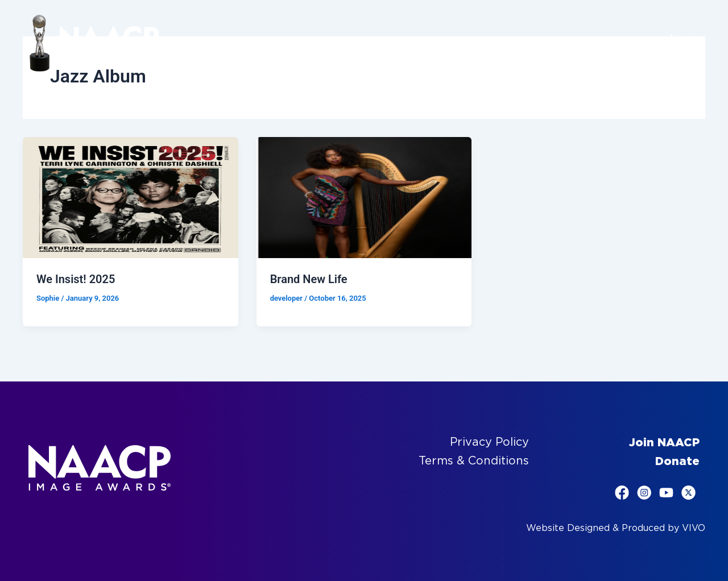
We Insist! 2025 (76, 279)
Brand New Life (309, 279)
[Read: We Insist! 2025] (131, 197)
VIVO (694, 528)
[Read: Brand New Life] (364, 197)
